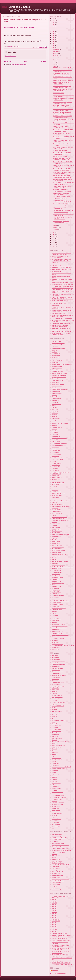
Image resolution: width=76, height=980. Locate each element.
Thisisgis (54, 801)
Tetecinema (55, 794)
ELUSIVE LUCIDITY (57, 436)
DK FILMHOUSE (56, 684)
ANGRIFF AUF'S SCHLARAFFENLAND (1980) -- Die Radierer (62, 316)
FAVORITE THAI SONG (41, 48)
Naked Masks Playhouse (58, 745)
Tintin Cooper (56, 621)
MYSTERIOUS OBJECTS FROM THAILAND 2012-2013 (60, 946)
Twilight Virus (56, 808)
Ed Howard (55, 433)
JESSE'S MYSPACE (57, 495)
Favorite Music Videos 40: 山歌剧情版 (63, 80)
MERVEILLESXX (56, 731)
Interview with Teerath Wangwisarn (61, 323)
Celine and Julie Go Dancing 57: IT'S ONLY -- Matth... (63, 148)
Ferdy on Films (56, 451)
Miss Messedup (56, 540)
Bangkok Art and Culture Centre (61, 845)
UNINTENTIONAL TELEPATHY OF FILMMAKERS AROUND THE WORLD (62, 964)
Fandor (54, 449)
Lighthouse (55, 727)
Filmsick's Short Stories (58, 702)
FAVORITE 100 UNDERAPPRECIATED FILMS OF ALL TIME (62, 936)
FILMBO (54, 461)
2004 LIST (54, 905)
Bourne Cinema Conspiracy (59, 373)
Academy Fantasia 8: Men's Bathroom (62, 284)
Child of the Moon (57, 391)
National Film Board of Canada (60, 872)
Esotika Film (55, 440)
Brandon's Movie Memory (59, 375)
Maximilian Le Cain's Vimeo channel (62, 268)
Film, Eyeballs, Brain (57, 460)
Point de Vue (55, 763)
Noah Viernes (55, 558)
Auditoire (54, 359)
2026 (53, 19)
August (55, 58)
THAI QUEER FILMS (57, 961)
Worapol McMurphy (57, 813)
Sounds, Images (56, 603)
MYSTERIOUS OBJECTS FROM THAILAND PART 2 (60, 949)
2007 (53, 240)
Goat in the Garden (57, 711)
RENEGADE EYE (56, 581)
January (56, 229)
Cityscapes (55, 402)
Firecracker (55, 468)
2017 (53, 37)
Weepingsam (55, 642)
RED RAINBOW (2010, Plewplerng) (61, 332)
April (55, 66)
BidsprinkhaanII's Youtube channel (61, 266)
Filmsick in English (57, 463)
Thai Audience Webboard (59, 797)
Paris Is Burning (56, 570)
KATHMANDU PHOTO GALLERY (61, 865)
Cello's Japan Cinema (58, 384)
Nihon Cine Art (56, 556)
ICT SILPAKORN (56, 271)
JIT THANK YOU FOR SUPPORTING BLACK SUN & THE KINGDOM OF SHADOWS (62, 261)
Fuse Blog (55, 704)
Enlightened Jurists (57, 697)
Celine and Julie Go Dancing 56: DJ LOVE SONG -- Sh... (63, 218)
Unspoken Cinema (57, 633)
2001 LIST (54, 899)
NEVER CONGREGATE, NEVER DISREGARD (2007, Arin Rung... (62, 159)
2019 (53, 33)
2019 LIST (54, 932)
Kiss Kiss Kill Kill (56, 510)
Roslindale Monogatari (58, 583)
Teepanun (54, 612)
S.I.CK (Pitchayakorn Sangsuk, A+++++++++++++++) (61, 204)
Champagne (55, 681)
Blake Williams (56, 370)
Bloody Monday (56, 677)
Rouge (54, 585)
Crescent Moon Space (58, 682)
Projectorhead (56, 576)
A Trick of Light (56, 659)
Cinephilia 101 (56, 400)
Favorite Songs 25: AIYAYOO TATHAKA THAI (61, 83)
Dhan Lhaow (55, 690)
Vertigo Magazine (56, 637)
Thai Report (55, 615)
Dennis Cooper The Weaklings (60, 424)
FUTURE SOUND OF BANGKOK (60, 472)
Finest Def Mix (56, 467)
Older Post (43, 61)
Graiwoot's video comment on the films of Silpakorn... (62, 194)
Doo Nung (55, 691)
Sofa (53, 785)
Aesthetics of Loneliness (59, 661)
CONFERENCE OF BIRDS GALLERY (62, 850)
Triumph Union (56, 806)
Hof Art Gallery (56, 859)
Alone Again (55, 663)
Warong (54, 812)
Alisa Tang (55, 346)
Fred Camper (55, 470)
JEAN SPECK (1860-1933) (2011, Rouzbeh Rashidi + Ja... (62, 106)
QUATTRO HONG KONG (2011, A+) (62, 68)
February (56, 227)
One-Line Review (56, 569)
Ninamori (54, 749)
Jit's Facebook (56, 499)
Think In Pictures (56, 619)
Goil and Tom (55, 476)
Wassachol (55, 640)
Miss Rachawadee (57, 738)
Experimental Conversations (60, 443)
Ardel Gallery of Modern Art (59, 838)
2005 (53, 245)
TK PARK (54, 886)
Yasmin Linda (55, 649)
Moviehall (54, 740)
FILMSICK (54, 700)
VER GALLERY (56, 888)
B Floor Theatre (56, 666)
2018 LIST (54, 930)
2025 (53, 21)
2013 (53, 46)
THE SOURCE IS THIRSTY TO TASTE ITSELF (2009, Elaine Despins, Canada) (62, 298)
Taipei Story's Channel (58, 881)
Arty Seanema (56, 357)
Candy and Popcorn (57, 381)
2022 (53, 27)
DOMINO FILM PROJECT (59, 686)
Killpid (54, 722)
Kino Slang (55, 508)
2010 (53, 234)
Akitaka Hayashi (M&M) (58, 343)
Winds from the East (57, 644)
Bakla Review (55, 363)
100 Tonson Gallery (57, 834)
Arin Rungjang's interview (60, 156)
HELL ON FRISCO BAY (58, 483)
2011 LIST (54, 917)
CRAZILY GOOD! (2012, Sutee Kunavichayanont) (61, 222)
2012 (53, 48)
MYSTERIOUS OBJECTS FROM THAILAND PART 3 (60, 952)
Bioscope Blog (56, 670)
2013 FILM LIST (56, 921)
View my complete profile (59, 973)
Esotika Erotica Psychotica (59, 438)
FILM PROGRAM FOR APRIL (61, 151)
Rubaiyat (54, 779)
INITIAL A (54, 717)
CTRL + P (54, 407)
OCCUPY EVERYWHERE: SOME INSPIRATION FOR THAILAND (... (63, 176)
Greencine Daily (56, 479)
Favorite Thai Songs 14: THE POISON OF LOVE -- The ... (63, 215)
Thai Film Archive (57, 883)
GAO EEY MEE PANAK (58, 706)
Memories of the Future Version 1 (61, 534)
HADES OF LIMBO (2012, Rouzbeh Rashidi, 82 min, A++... (62, 103)
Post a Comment (11, 56)
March (55, 225)
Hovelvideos (55, 715)
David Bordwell (56, 418)
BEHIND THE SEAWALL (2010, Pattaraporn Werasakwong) (60, 326)
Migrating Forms (56, 538)
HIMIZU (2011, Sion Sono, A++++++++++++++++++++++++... (63, 201)
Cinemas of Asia (56, 399)
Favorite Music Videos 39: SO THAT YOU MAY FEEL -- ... (63, 90)
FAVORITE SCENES (58, 93)
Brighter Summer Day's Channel (61, 849)
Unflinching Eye (56, 630)
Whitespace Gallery (57, 890)
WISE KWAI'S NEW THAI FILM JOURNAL (63, 646)
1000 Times (55, 656)
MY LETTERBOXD (57, 549)
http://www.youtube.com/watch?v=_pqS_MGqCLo (19, 28)
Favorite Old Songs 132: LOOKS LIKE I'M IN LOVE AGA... (63, 183)
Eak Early (54, 693)
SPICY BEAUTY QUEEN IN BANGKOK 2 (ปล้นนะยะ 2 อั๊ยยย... (63, 173)
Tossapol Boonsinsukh (58, 803)
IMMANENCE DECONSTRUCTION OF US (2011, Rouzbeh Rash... (63, 110)
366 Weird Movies (57, 341)
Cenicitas (54, 388)
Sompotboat (55, 787)
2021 (53, 29)
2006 (53, 243)
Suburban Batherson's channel (60, 879)
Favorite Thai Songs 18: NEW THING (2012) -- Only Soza (63, 127)
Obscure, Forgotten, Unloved (60, 561)
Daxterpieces (55, 420)
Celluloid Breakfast (57, 386)
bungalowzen (55, 822)
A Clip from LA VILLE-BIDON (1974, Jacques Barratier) (61, 311)
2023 (53, 25)
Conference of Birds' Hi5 (58, 852)
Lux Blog (54, 525)
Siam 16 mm (55, 597)
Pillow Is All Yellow (57, 760)
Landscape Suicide (57, 513)
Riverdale (54, 776)
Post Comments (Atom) (19, 65)
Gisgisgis (54, 709)
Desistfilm (55, 425)
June (55, 62)
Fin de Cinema (56, 465)
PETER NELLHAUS (57, 572)
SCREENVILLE (56, 590)
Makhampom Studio (57, 870)
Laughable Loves (56, 726)
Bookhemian (55, 679)
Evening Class (56, 442)
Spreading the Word (57, 604)
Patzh (53, 756)
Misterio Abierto (56, 542)
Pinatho (54, 761)
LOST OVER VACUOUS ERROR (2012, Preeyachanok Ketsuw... (63, 211)
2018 (53, 35)
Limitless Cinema (19, 7)
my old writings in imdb (58, 551)
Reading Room (56, 877)
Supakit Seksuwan (57, 788)
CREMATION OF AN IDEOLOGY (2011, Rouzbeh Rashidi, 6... (63, 120)
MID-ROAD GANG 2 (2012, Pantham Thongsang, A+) (63, 180)
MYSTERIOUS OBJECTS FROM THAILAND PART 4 (60, 955)
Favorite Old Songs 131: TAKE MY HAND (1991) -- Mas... (62, 187)
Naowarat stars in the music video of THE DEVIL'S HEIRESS (62, 334)
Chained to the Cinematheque (60, 390)
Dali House (55, 413)
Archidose (55, 350)
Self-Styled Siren (56, 592)
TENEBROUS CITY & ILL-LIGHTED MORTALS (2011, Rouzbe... (62, 117)
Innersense (55, 490)
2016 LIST (54, 926)
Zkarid (53, 817)
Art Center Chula (56, 840)
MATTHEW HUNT (56, 529)
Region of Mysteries (57, 774)
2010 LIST (54, 915)
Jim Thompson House (58, 863)
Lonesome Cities (56, 729)
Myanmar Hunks (56, 552)
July (55, 60)
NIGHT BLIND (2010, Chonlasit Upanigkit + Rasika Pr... (61, 197)
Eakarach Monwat (57, 695)
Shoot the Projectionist (58, 595)
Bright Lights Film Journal (59, 377)
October (56, 54)
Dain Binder (55, 411)
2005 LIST (54, 906)
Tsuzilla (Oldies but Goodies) (60, 626)
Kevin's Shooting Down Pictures (61, 506)
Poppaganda (55, 765)
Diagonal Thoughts (57, 427)
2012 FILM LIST (56, 919)
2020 (53, 31)
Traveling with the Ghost (58, 624)
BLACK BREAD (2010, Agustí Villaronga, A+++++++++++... (61, 74)
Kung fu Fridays (56, 512)
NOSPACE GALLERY (57, 874)
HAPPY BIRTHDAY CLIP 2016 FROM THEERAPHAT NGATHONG (62, 254)
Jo (52, 718)
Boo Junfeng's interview (58, 313)
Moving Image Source (58, 547)
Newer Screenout (56, 747)
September (56, 56)
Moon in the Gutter (57, 545)
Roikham (54, 778)
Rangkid (54, 772)
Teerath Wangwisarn (57, 792)
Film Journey (55, 456)
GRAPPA (54, 708)
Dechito (54, 422)
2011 (53, 232)
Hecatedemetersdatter (58, 481)
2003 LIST (54, 903)
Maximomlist (55, 735)
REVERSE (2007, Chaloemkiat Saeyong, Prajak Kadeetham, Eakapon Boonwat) (63, 289)
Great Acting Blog (57, 477)
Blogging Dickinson (57, 372)
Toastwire (54, 622)
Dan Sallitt (55, 415)
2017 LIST (54, 928)
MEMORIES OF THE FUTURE (60, 533)
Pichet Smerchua (56, 758)
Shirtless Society (56, 783)
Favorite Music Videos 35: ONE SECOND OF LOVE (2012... (61, 169)
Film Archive (55, 452)
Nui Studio (55, 753)
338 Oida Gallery (56, 836)
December (56, 49)
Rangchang (55, 770)
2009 (53, 236)
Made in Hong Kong (57, 733)
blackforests (55, 821)
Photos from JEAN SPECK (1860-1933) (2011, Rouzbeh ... (64, 96)
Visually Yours (56, 810)
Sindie (53, 599)
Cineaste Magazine (57, 393)
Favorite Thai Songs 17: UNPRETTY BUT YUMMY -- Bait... (63, 130)
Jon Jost (54, 503)
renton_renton (56, 826)
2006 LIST (54, 908)
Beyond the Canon (57, 368)
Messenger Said (56, 536)
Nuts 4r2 (54, 560)
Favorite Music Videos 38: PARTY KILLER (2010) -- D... (62, 153)
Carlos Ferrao (56, 382)
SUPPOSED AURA (57, 610)
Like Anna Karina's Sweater (59, 517)
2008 (53, 238)
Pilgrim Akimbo (56, 574)
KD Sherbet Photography (59, 720)
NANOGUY (55, 743)
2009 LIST (54, 914)
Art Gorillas (55, 841)
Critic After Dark (56, 404)
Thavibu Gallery (56, 884)
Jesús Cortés (55, 497)
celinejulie (55, 970)
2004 (53, 247)
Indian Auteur (55, 485)
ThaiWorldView (56, 617)
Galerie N (54, 854)
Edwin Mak (55, 434)
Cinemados (55, 397)
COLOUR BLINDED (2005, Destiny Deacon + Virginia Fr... (62, 71)
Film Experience (56, 454)
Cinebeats (55, 395)
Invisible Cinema (56, 492)
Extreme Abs (55, 447)
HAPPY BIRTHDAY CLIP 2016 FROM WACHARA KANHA (62, 257)
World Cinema (56, 647)
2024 (53, 23)
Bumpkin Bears (56, 379)
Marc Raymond (56, 527)
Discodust (55, 429)
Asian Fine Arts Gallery (58, 843)
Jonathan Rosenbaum (58, 504)
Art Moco (54, 352)
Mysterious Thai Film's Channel (60, 742)
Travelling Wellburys (57, 804)
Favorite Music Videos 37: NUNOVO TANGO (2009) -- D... (63, 163)
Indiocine (54, 486)
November (56, 52)
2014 (53, 44)
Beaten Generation (57, 366)
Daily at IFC (55, 409)
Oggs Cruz (55, 563)
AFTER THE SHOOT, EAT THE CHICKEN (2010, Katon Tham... (62, 190)
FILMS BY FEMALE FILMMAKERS (61, 940)
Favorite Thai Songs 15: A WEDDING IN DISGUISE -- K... (63, 141)
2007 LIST (54, 910)
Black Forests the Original (59, 675)
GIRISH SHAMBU (56, 474)
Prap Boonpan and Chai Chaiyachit (61, 767)
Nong (53, 751)
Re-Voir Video (56, 579)
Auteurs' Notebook (57, 361)
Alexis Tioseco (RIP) (57, 345)
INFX (53, 488)
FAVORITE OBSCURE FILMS (60, 938)
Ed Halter (54, 431)
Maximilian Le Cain (57, 531)
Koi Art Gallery (56, 866)
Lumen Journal (56, 524)
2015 (53, 42)
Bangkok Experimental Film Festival (62, 364)
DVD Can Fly (55, 688)
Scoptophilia (55, 588)
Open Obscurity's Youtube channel (61, 269)
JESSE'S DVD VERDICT (58, 494)
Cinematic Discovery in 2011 (60, 933)
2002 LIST (54, 901)
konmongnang (56, 824)
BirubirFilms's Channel (58, 847)
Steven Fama (55, 606)
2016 (53, 39)
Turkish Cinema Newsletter (59, 628)
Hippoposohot (56, 713)
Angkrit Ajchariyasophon (59, 665)
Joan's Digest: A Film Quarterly (60, 501)
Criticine (54, 406)
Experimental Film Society (59, 445)
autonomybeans (56, 819)
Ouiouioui (54, 754)
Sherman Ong (56, 594)
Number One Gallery (57, 875)
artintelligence (56, 355)
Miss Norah (55, 736)
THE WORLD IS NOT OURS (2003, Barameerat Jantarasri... (62, 87)
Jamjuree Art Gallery (57, 861)
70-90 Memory (56, 657)
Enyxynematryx (56, 699)
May (55, 64)
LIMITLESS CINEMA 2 (58, 519)
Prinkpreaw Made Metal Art (59, 769)
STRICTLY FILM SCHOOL (59, 608)
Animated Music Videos (58, 348)
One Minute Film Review (58, 565)
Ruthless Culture (56, 586)
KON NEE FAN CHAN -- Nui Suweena (62, 318)
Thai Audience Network (58, 795)
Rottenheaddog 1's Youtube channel (62, 264)
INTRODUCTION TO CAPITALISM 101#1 (63, 286)
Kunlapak (54, 724)
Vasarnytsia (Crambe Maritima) (60, 635)
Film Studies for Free (57, 458)
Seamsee (54, 781)
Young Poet (55, 815)
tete (53, 828)
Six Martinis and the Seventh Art (61, 601)
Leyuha (54, 515)
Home (25, 61)
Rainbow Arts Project (58, 578)
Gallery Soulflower (57, 856)
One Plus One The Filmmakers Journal (62, 567)
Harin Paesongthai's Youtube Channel (62, 283)
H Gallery (54, 857)
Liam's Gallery (56, 868)
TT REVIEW (55, 790)
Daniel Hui (55, 416)
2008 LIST (54, 912)
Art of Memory (56, 354)
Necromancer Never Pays (59, 554)
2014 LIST (54, 923)
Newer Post (8, 61)
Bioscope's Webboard (58, 672)
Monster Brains (56, 543)
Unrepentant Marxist (57, 631)
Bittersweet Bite (56, 674)
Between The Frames (58, 668)
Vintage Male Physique (58, 638)
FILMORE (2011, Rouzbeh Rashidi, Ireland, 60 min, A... (62, 113)
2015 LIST (54, 924)
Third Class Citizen (57, 799)
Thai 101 (54, 613)
